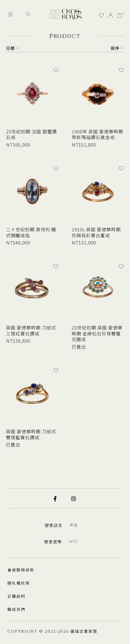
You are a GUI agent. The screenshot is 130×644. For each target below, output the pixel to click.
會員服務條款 (21, 570)
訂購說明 (16, 596)
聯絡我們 (16, 609)
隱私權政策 (19, 583)
